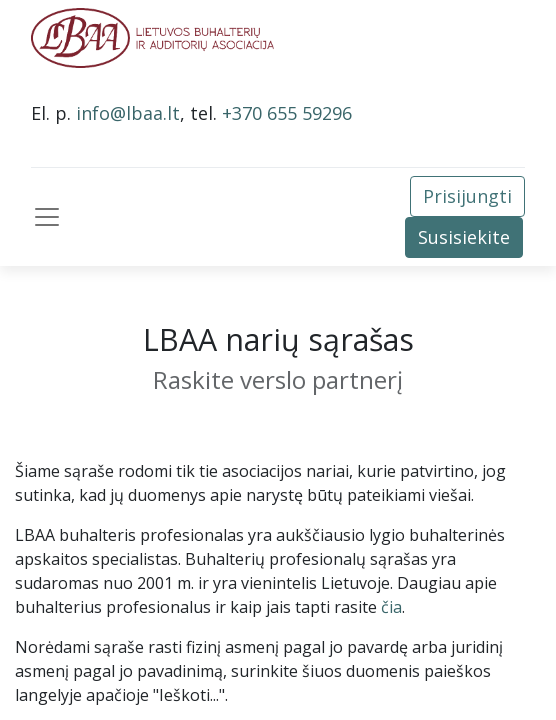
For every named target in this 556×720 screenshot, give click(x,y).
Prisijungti (467, 196)
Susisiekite (464, 237)
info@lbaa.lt (128, 113)
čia (391, 607)
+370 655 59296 (287, 113)
